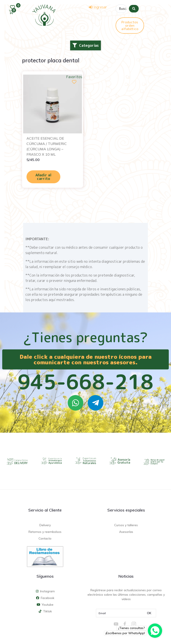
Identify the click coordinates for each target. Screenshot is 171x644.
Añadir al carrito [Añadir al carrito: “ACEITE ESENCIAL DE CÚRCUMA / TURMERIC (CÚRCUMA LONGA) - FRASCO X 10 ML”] (43, 177)
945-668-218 (85, 382)
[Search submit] (134, 9)
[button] (85, 45)
